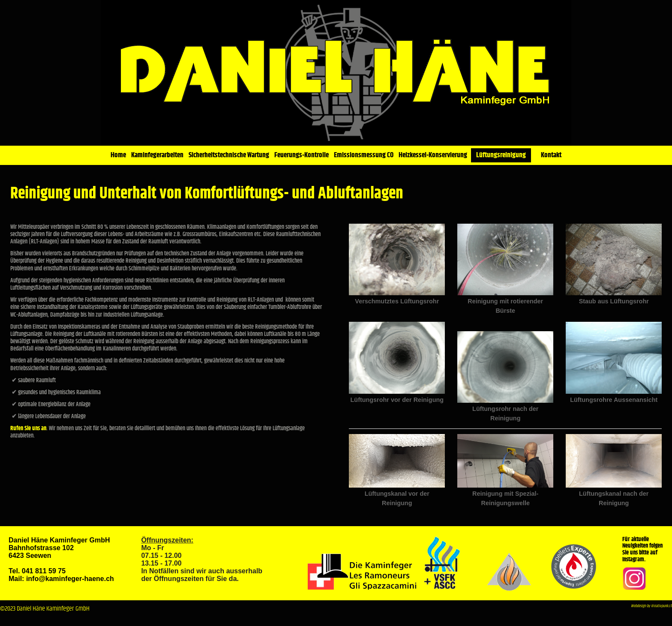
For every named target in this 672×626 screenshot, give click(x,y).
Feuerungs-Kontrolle (301, 155)
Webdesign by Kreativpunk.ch (651, 606)
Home (118, 155)
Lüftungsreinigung (501, 155)
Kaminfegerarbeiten (157, 155)
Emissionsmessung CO (364, 155)
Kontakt (551, 155)
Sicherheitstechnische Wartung (229, 155)
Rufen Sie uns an (28, 428)
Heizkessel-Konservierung (433, 155)
